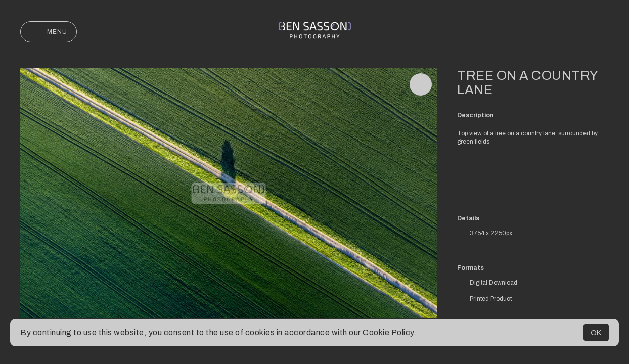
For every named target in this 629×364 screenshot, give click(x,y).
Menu (49, 32)
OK (596, 332)
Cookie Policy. (389, 332)
